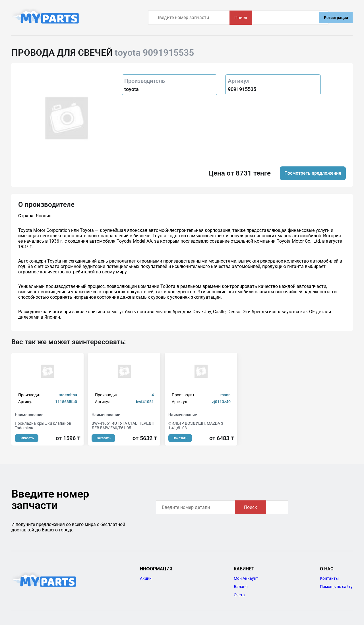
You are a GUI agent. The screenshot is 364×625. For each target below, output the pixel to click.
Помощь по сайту (336, 587)
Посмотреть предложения (313, 173)
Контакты (329, 578)
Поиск (300, 18)
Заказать (27, 438)
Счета (239, 595)
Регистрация (336, 18)
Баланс (241, 587)
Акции (146, 578)
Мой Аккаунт (246, 578)
